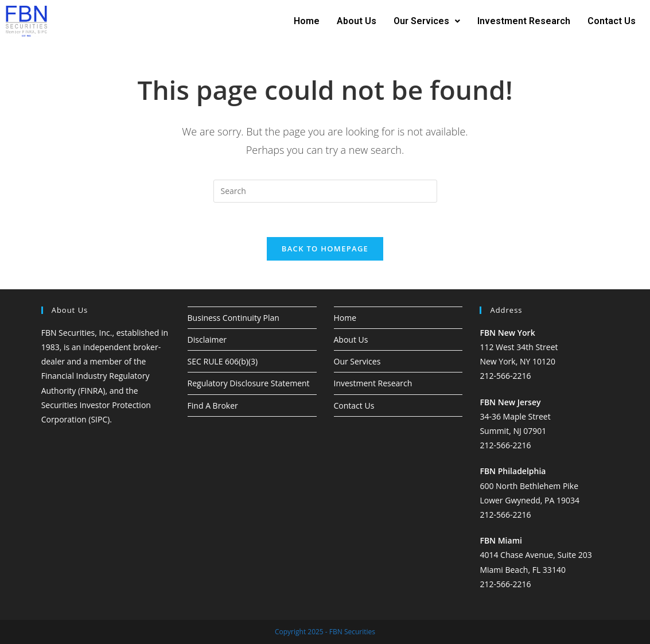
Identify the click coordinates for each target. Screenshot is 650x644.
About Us (357, 21)
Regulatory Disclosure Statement (249, 383)
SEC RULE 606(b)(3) (223, 361)
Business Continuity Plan (233, 318)
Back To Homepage (325, 249)
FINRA (92, 391)
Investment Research (524, 21)
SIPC (99, 419)
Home (307, 21)
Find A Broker (213, 406)
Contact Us (612, 21)
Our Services (427, 21)
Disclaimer (207, 340)
